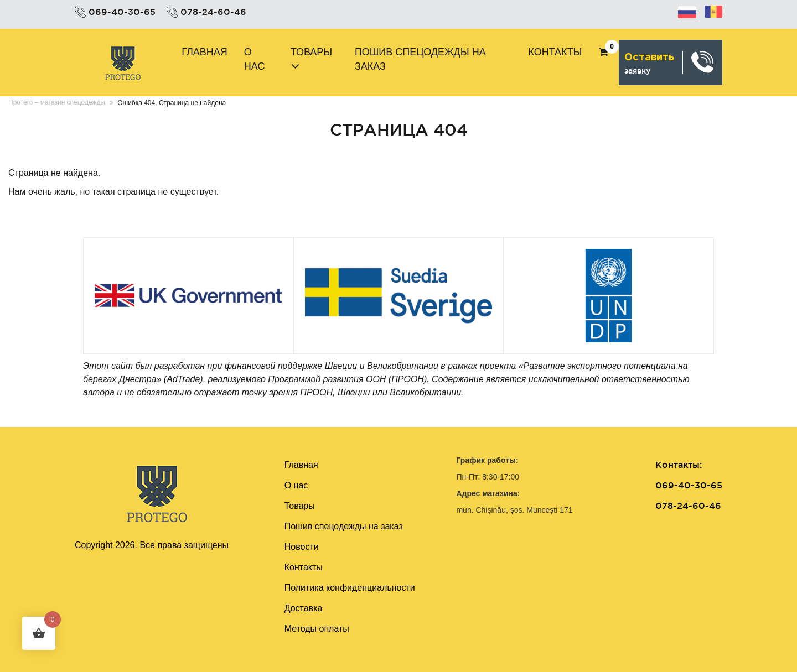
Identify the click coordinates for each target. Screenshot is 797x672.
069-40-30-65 (122, 12)
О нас (255, 59)
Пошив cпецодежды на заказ (420, 59)
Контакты (555, 52)
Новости (302, 547)
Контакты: (679, 465)
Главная (205, 52)
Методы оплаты (317, 629)
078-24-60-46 (213, 12)
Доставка (304, 608)
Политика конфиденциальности (350, 588)
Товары (312, 52)
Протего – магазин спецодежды (57, 102)
